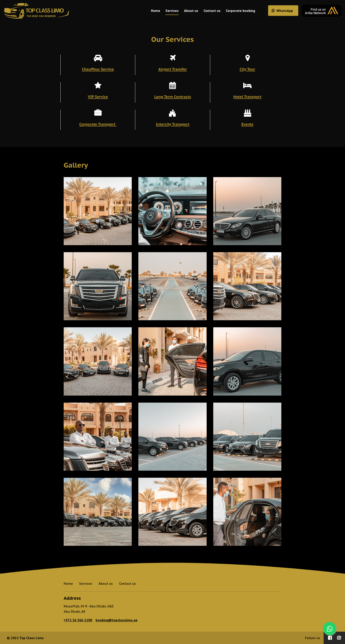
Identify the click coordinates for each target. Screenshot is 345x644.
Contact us (209, 11)
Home (152, 11)
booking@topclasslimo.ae (117, 620)
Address (72, 598)
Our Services (172, 39)
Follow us (313, 638)
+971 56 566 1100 (78, 620)
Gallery (76, 165)
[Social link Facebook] (330, 638)
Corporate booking (237, 11)
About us (188, 11)
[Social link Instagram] (339, 638)
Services (169, 11)
